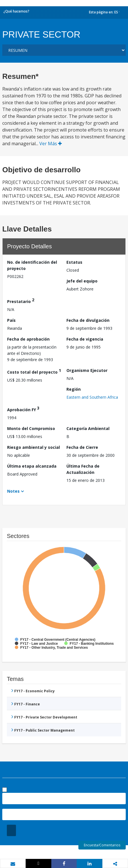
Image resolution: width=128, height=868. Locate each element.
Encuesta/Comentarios (102, 845)
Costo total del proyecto (34, 371)
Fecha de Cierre (82, 447)
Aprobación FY (23, 409)
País (11, 320)
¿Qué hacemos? (16, 11)
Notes (13, 491)
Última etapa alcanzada (32, 466)
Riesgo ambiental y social (33, 447)
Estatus (74, 262)
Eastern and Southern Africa (92, 397)
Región (74, 389)
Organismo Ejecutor (87, 370)
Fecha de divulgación (88, 320)
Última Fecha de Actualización (83, 469)
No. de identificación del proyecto (32, 265)
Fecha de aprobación (28, 339)
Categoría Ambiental (88, 428)
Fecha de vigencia (85, 339)
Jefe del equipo (82, 281)
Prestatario (21, 301)
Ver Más (51, 144)
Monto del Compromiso (31, 428)
